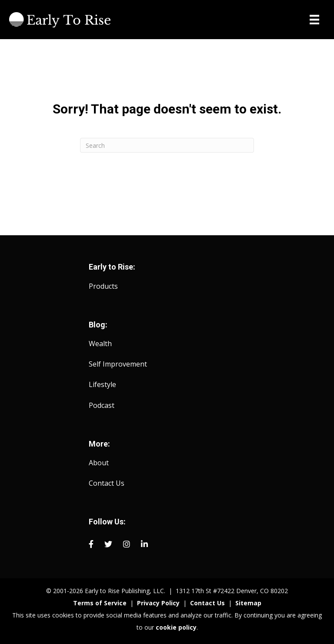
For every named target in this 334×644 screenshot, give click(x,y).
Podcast (102, 405)
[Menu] (314, 20)
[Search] (167, 145)
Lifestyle (102, 384)
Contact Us (107, 483)
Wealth (100, 344)
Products (103, 286)
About (99, 463)
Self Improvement (118, 364)
